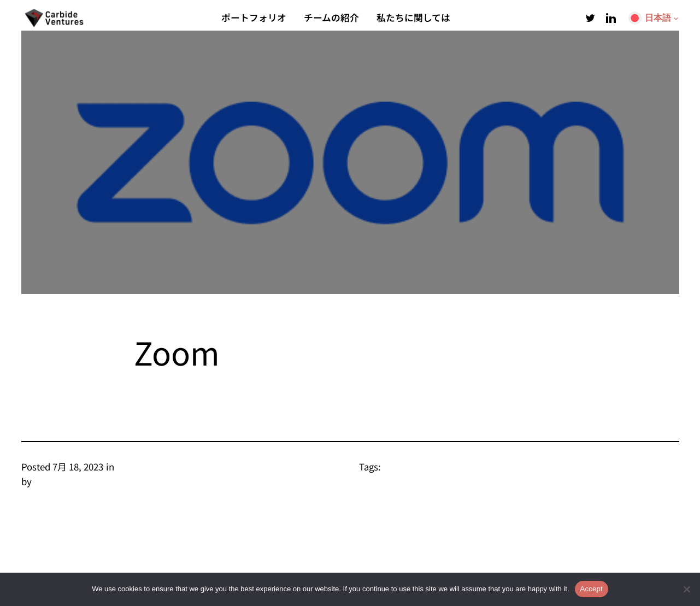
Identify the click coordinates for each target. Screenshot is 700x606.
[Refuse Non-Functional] (686, 589)
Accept (592, 589)
